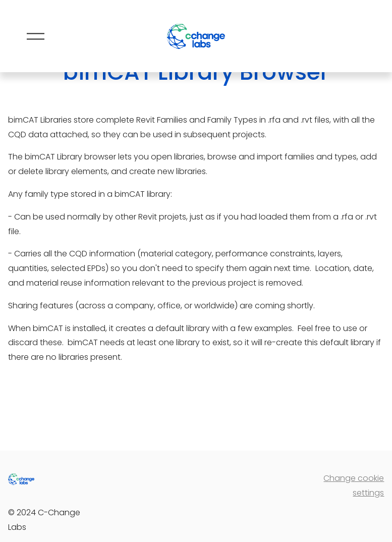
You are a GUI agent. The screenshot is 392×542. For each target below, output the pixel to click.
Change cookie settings (354, 485)
